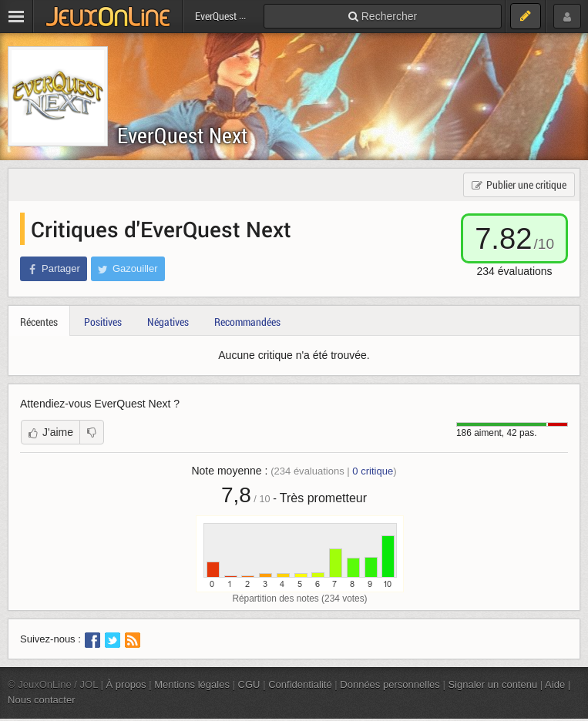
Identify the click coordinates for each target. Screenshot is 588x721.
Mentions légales (192, 684)
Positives (103, 322)
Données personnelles (390, 684)
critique (373, 471)
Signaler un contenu (492, 684)
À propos (126, 684)
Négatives (168, 322)
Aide (555, 684)
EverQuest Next (183, 135)
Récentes (39, 322)
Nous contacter (42, 700)
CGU (249, 684)
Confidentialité (300, 684)
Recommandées (247, 322)
